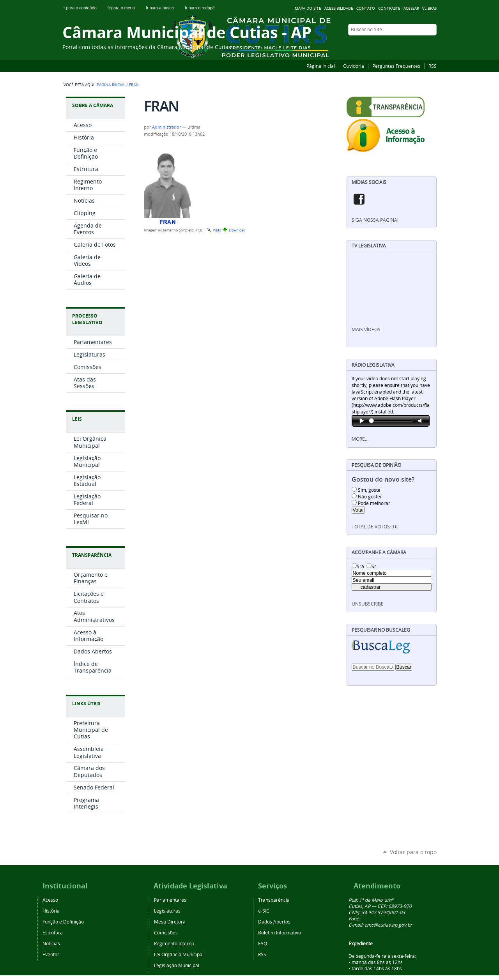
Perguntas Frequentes (396, 66)
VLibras (429, 8)
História (51, 911)
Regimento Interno (174, 943)
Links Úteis (86, 704)
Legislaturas (167, 911)
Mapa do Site (308, 8)
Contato (366, 8)
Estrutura (53, 932)
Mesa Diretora (170, 922)
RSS (433, 66)
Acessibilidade (339, 8)
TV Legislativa (369, 246)
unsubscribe (368, 604)
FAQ (263, 943)
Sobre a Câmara (93, 105)
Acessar (411, 8)
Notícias (51, 943)
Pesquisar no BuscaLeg (381, 630)
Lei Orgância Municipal (179, 954)
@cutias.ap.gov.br (393, 925)
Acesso (50, 900)
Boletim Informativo (280, 932)
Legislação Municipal (177, 965)
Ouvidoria (354, 66)
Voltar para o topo (413, 852)
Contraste (389, 8)
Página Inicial (321, 66)
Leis (77, 419)
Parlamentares (170, 900)
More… (360, 439)
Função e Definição (63, 922)
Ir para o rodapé (203, 8)
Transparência (92, 555)
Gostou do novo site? (383, 479)
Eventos (51, 954)
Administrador (166, 127)
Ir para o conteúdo (83, 8)
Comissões (166, 932)
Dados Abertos (274, 922)
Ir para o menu (125, 8)
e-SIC (264, 911)
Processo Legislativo (87, 319)
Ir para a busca (164, 8)
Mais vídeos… (368, 329)
